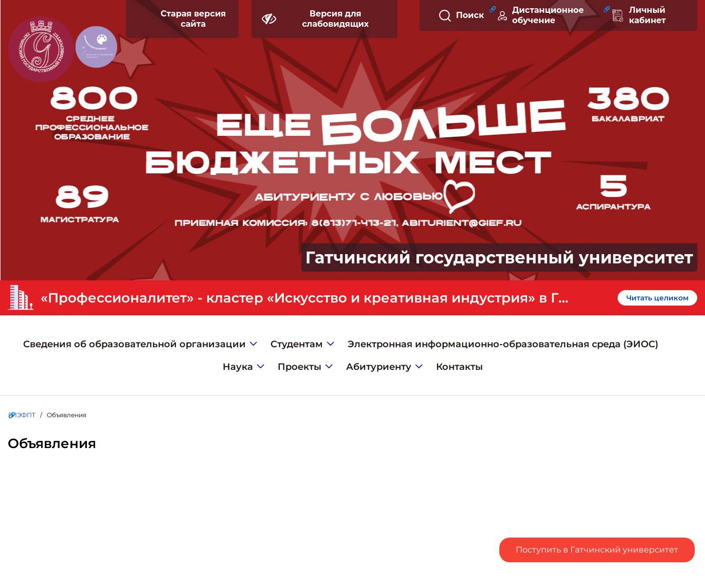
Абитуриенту (379, 367)
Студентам (297, 344)
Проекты (300, 367)
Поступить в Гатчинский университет (597, 550)
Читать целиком (657, 298)
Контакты (459, 367)
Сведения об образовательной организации (134, 344)
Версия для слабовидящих (315, 19)
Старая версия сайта (193, 19)
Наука (238, 367)
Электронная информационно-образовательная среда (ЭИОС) (503, 344)
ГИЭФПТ (22, 415)
